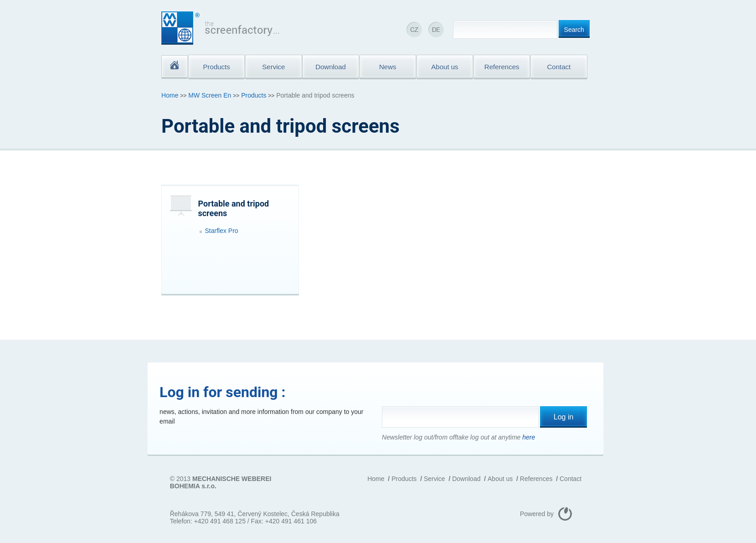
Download (466, 479)
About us (500, 479)
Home (170, 95)
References (536, 479)
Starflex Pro (222, 231)
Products (254, 95)
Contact (571, 479)
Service (435, 479)
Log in (564, 417)
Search (574, 30)
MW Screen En (210, 95)
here (529, 437)
